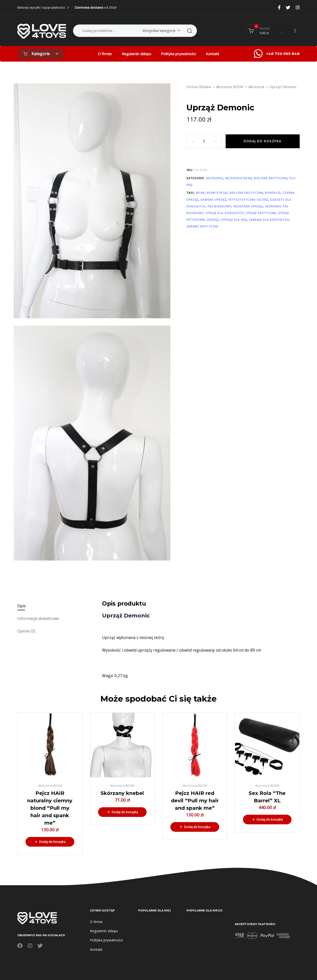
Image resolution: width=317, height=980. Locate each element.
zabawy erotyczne (203, 226)
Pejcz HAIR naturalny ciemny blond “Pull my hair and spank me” (50, 808)
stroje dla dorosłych (225, 213)
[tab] (56, 606)
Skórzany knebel (122, 793)
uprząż (213, 220)
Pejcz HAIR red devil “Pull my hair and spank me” (195, 801)
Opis (22, 606)
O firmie (105, 54)
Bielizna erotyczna (271, 178)
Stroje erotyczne (261, 213)
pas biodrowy (219, 206)
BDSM (200, 193)
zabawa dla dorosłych (269, 220)
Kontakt (212, 54)
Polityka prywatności (178, 54)
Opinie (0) (26, 631)
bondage (273, 193)
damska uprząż (213, 200)
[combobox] (160, 31)
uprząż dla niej (234, 220)
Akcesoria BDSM (230, 87)
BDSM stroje (217, 193)
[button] (50, 842)
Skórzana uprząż (248, 206)
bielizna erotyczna (246, 193)
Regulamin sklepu (136, 54)
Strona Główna (199, 87)
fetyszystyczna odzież (248, 200)
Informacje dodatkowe (38, 618)
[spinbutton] (204, 141)
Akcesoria (256, 87)
